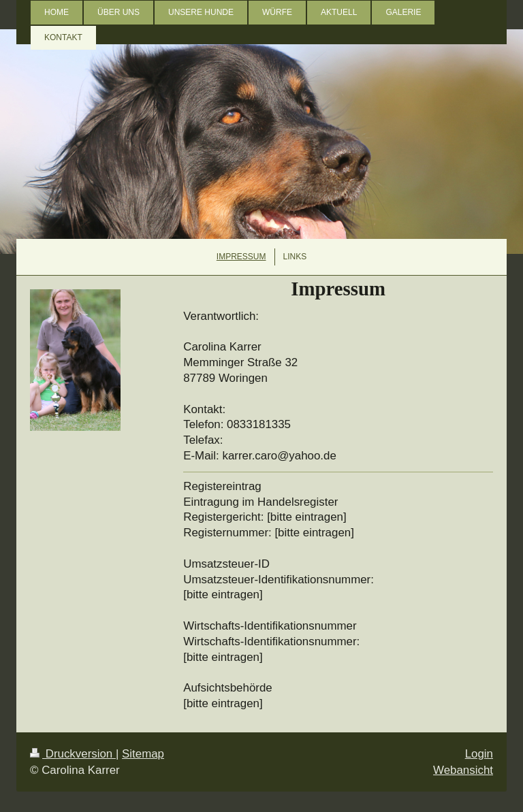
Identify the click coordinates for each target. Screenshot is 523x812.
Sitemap (143, 754)
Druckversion (73, 754)
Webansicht (463, 770)
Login (479, 754)
